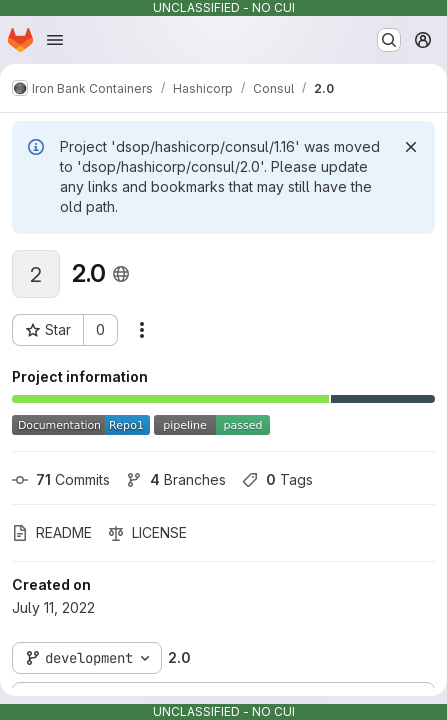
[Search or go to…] (389, 40)
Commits (61, 479)
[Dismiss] (411, 147)
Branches (176, 479)
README (52, 532)
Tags (277, 479)
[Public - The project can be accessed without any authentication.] (121, 274)
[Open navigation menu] (55, 40)
